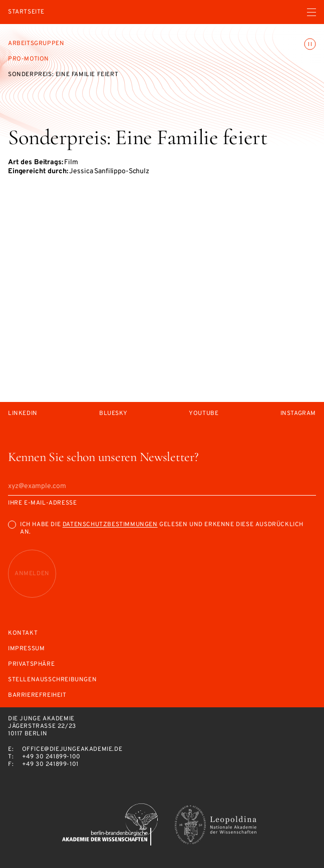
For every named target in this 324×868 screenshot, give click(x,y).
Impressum (26, 649)
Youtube (204, 414)
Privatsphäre (31, 665)
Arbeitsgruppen (36, 44)
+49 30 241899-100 (51, 757)
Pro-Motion (29, 59)
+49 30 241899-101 (50, 764)
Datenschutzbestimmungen (110, 525)
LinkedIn (23, 414)
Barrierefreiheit (37, 696)
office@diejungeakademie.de (72, 749)
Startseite (26, 12)
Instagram (298, 414)
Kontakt (23, 633)
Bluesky (113, 414)
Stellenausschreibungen (52, 680)
